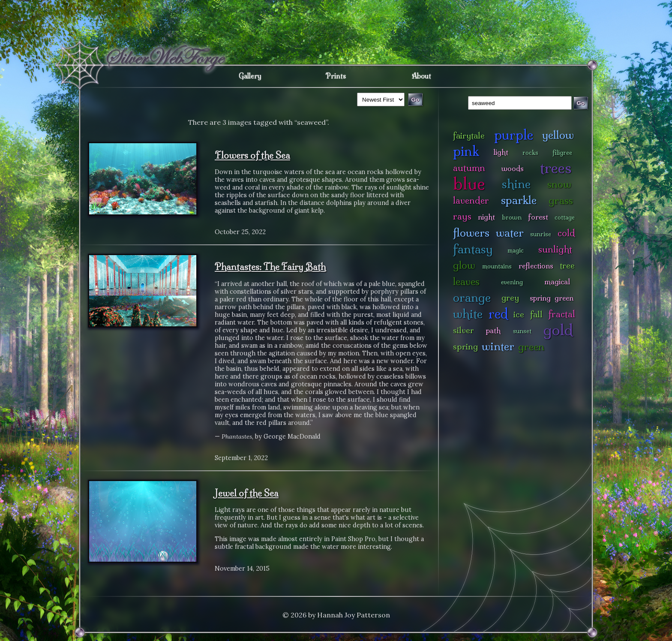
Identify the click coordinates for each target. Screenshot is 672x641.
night (486, 217)
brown (512, 217)
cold (566, 233)
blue (469, 184)
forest (538, 217)
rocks (530, 153)
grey (510, 298)
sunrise (541, 234)
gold (558, 330)
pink (466, 151)
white (468, 314)
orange (472, 297)
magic (516, 250)
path (493, 330)
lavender (471, 200)
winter (498, 346)
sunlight (555, 249)
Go (581, 103)
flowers (471, 233)
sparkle (519, 200)
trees (556, 168)
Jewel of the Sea (247, 493)
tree (567, 265)
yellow (558, 135)
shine (516, 184)
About (421, 76)
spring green (552, 298)
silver (463, 330)
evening (512, 282)
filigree (562, 153)
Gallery (250, 76)
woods (513, 168)
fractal (562, 314)
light (501, 152)
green (531, 347)
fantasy (473, 249)
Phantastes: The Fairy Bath (270, 267)
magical (557, 281)
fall (536, 314)
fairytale (469, 135)
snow (559, 184)
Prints (336, 76)
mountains (497, 266)
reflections (536, 266)
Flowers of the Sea (252, 155)
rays (462, 216)
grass (561, 200)
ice (519, 314)
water (510, 233)
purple (514, 135)
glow (464, 265)
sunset (522, 331)
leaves (466, 281)
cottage (565, 217)
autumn (469, 168)
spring (465, 346)
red (498, 314)
